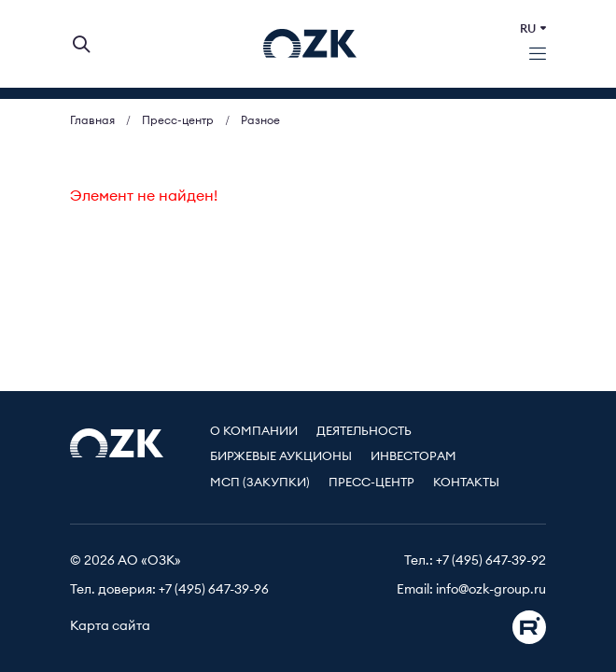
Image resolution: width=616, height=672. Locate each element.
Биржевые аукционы (281, 457)
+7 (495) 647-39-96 (214, 590)
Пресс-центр (371, 483)
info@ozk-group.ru (491, 590)
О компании (254, 432)
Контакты (466, 483)
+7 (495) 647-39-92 (491, 561)
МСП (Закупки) (260, 483)
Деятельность (364, 432)
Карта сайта (110, 626)
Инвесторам (413, 457)
